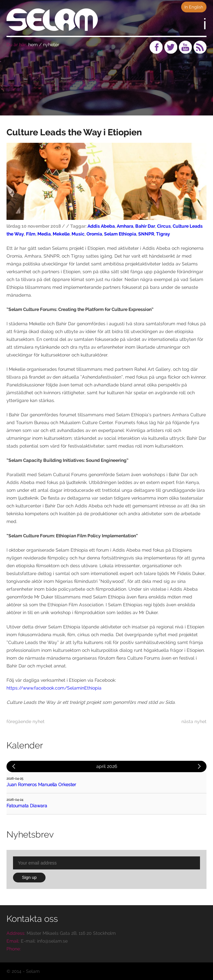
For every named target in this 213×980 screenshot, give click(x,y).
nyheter (51, 45)
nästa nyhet (194, 721)
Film (31, 234)
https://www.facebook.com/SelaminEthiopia (54, 688)
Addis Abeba (101, 226)
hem (33, 45)
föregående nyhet (26, 721)
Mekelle (61, 234)
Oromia (94, 234)
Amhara (125, 226)
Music (78, 234)
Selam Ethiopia (120, 234)
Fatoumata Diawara (27, 806)
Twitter (171, 47)
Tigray (163, 234)
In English (194, 7)
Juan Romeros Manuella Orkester (41, 785)
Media (44, 234)
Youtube (185, 47)
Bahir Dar (145, 226)
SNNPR (146, 234)
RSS (200, 47)
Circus (164, 226)
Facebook (156, 47)
